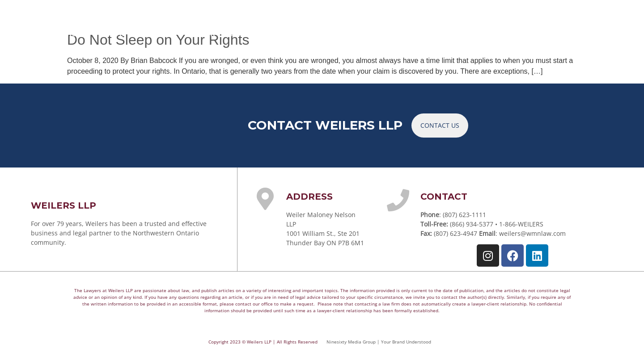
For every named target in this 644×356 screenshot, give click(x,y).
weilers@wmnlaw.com (532, 233)
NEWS (460, 33)
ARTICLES (414, 33)
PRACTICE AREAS (142, 33)
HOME (78, 33)
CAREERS (505, 33)
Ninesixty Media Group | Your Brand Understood (379, 342)
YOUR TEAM (221, 33)
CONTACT (557, 33)
